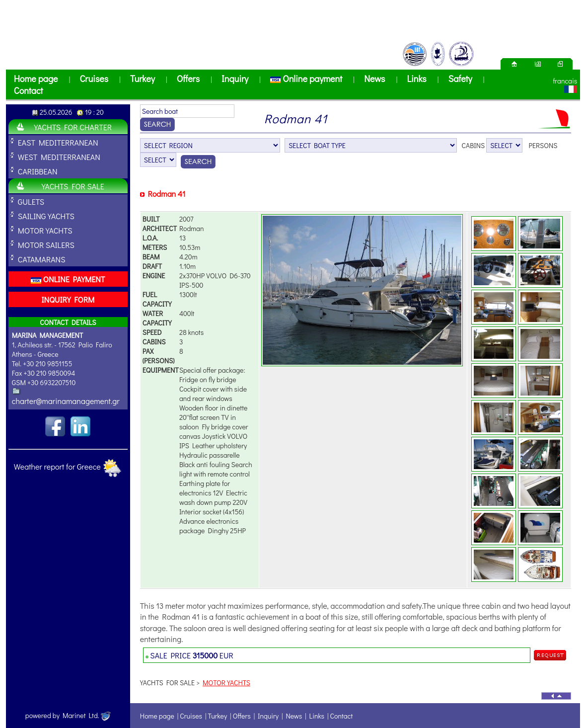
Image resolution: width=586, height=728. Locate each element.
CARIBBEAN (38, 171)
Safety (460, 79)
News (374, 79)
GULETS (31, 202)
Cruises (94, 79)
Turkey (143, 79)
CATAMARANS (42, 259)
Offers (188, 79)
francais (565, 81)
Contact (29, 90)
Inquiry (235, 79)
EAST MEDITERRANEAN (58, 142)
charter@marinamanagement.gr (66, 401)
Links (416, 79)
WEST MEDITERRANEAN (59, 157)
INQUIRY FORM (68, 299)
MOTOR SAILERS (46, 245)
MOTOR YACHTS (45, 230)
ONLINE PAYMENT (68, 279)
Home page (36, 79)
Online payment (306, 79)
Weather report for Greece (57, 466)
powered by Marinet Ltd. (68, 715)
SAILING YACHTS (46, 216)
